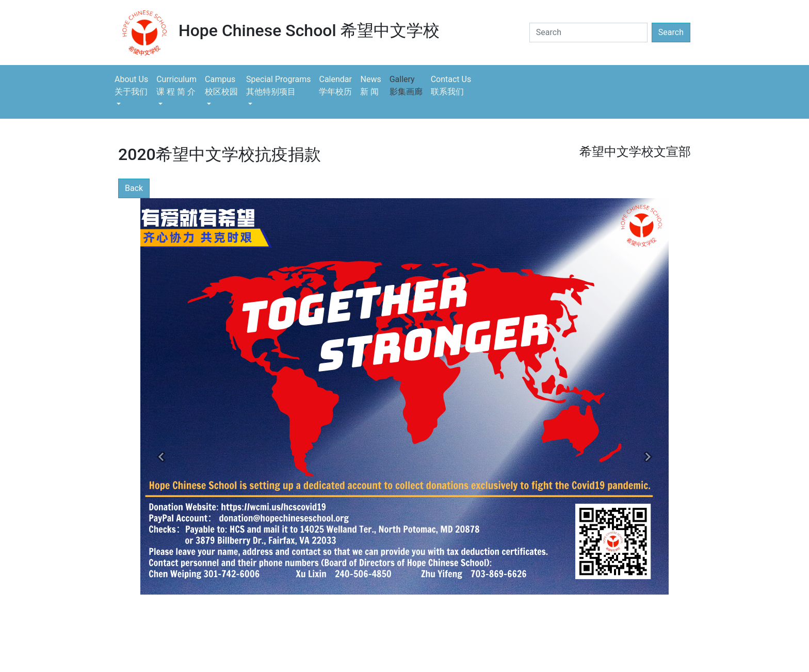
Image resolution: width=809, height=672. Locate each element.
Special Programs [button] (278, 86)
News (370, 86)
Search (671, 32)
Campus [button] (221, 86)
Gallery (406, 86)
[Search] (588, 33)
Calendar (335, 86)
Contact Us (451, 86)
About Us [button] (131, 86)
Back (134, 188)
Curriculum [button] (176, 86)
